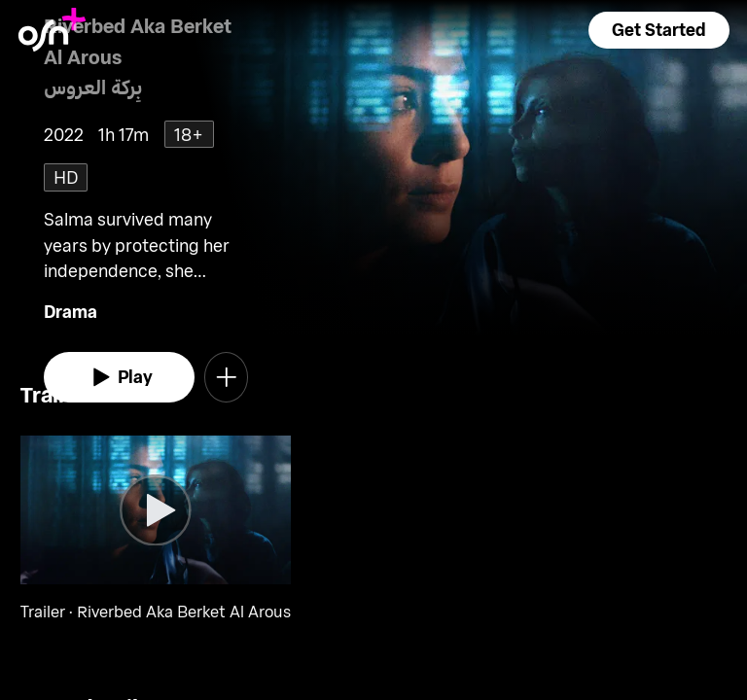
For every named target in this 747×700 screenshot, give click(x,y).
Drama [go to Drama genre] (71, 311)
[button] (658, 30)
